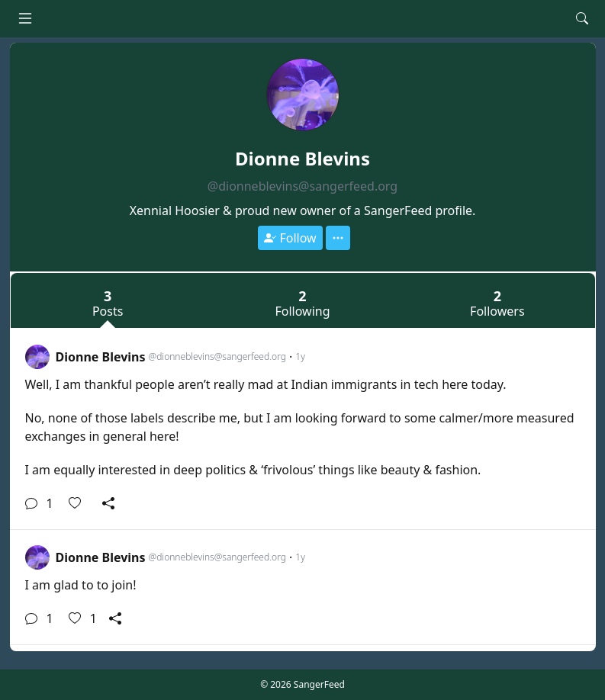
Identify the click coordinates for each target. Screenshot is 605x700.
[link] (303, 430)
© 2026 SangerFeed (302, 684)
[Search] (582, 18)
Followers (497, 302)
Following (302, 302)
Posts (108, 302)
